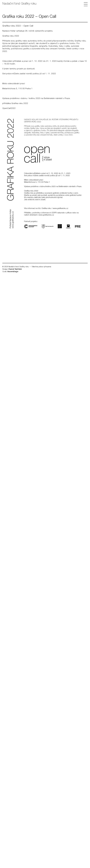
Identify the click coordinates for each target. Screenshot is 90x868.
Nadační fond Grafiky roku (19, 4)
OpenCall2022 (9, 109)
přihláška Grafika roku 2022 (15, 104)
